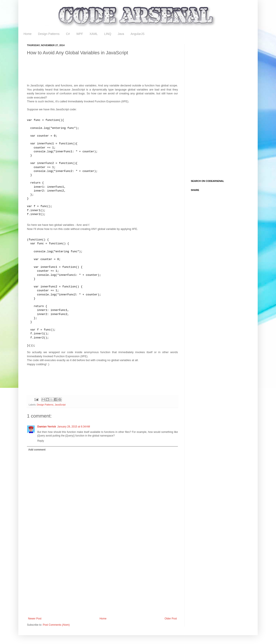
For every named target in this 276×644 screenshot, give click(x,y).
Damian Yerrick (47, 427)
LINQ (108, 34)
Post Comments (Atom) (56, 625)
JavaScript (60, 405)
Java (121, 34)
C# (68, 34)
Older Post (171, 619)
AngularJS (137, 34)
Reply (41, 441)
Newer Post (35, 619)
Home (27, 34)
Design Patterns (49, 34)
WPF (80, 34)
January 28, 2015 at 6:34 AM (74, 427)
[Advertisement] (105, 73)
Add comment (37, 450)
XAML (94, 34)
